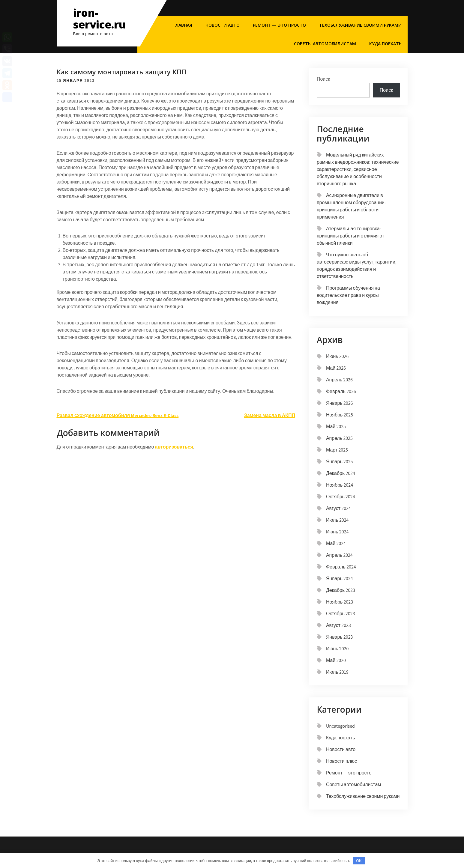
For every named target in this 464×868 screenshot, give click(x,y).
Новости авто (223, 25)
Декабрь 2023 (341, 590)
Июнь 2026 (337, 356)
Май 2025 (336, 427)
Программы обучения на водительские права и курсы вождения (348, 295)
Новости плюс (341, 761)
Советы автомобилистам (325, 44)
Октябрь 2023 (341, 614)
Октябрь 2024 (341, 497)
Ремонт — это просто (279, 25)
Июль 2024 (337, 520)
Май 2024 (336, 543)
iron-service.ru (99, 19)
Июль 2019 (337, 672)
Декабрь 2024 (341, 473)
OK (359, 861)
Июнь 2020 (337, 649)
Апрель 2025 (339, 438)
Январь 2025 (340, 462)
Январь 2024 (340, 579)
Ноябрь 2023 (340, 602)
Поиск (323, 79)
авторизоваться (174, 447)
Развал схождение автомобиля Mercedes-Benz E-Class (118, 415)
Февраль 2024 (341, 567)
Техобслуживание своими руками (360, 25)
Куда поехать (385, 44)
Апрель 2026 (339, 380)
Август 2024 (338, 508)
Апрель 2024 (339, 555)
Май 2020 (336, 660)
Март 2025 (337, 450)
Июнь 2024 (337, 532)
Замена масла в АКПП (270, 415)
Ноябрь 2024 (340, 485)
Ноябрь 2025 (340, 415)
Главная (183, 25)
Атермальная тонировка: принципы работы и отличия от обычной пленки (350, 236)
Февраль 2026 (341, 391)
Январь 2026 (340, 403)
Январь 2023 (340, 637)
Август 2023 (338, 625)
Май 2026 (336, 368)
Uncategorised (340, 726)
